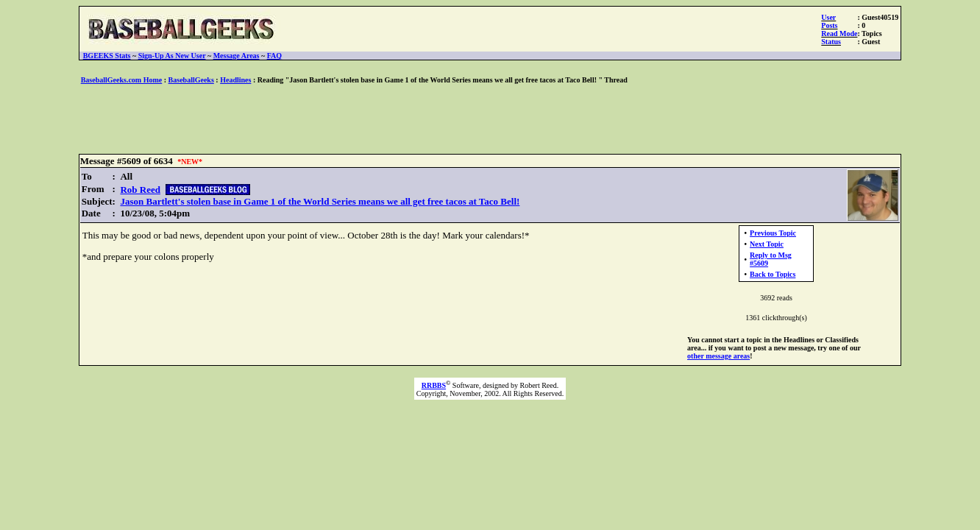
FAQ (274, 56)
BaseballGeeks (191, 80)
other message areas (718, 356)
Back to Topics (773, 274)
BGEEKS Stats (107, 56)
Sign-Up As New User (172, 56)
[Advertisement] (490, 120)
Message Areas (237, 56)
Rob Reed (140, 190)
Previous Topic (773, 233)
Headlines (235, 80)
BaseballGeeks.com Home (122, 80)
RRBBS (434, 385)
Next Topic (767, 244)
